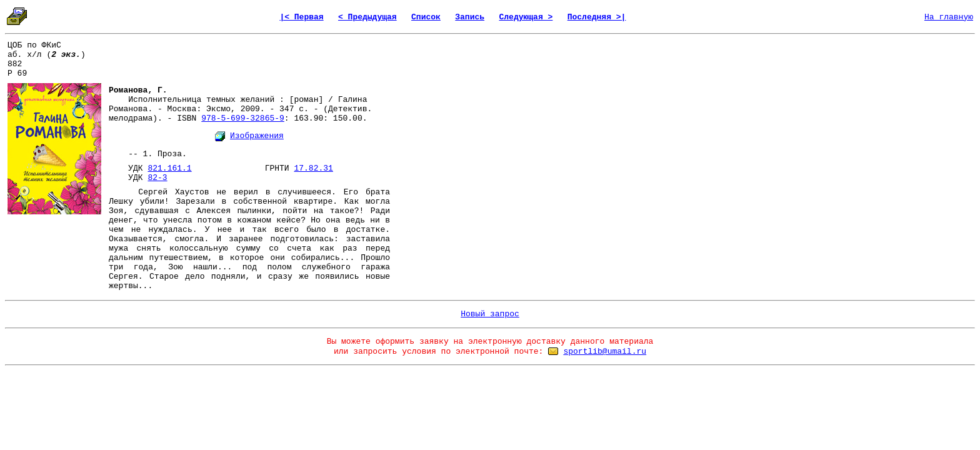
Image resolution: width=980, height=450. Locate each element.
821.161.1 (169, 168)
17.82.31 (313, 168)
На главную (949, 17)
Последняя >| (597, 17)
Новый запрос (490, 314)
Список (426, 17)
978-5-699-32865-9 (243, 118)
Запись (470, 17)
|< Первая (301, 17)
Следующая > (526, 17)
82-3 (157, 178)
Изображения (257, 136)
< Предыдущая (367, 17)
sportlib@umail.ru (605, 352)
